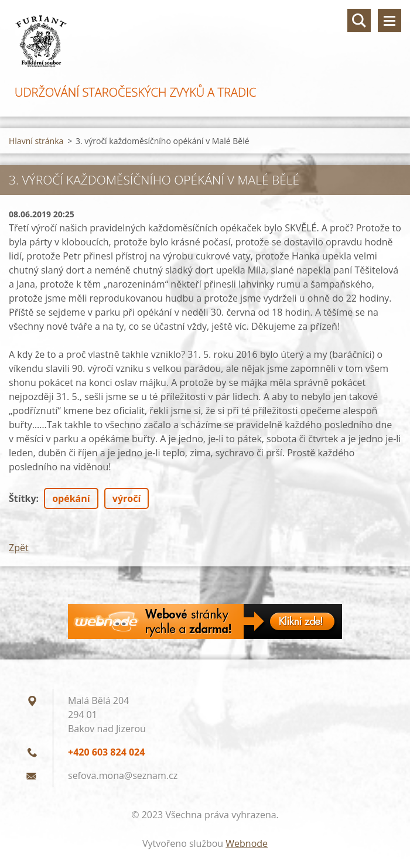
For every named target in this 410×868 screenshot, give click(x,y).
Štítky (23, 498)
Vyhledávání (359, 20)
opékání (71, 498)
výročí (127, 498)
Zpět (19, 548)
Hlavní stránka (36, 141)
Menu (389, 20)
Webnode (247, 843)
